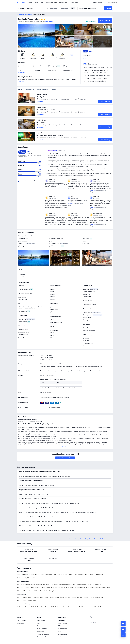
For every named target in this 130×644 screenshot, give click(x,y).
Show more (21, 81)
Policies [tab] (54, 90)
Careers (39, 626)
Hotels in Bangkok (54, 597)
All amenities (22, 73)
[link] (97, 3)
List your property (62, 629)
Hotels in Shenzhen (65, 597)
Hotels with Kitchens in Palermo (59, 607)
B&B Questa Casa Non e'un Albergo (63, 575)
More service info (21, 626)
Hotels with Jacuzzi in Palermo (97, 607)
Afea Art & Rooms (34, 575)
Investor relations (62, 620)
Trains (36, 3)
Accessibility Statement (43, 634)
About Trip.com (41, 620)
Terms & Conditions (42, 629)
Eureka (92, 575)
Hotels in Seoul (32, 601)
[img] (36, 36)
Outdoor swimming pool (57, 239)
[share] (123, 629)
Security (60, 637)
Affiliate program (62, 626)
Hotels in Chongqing (89, 597)
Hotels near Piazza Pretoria (58, 588)
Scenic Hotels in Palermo (23, 607)
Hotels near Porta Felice (43, 584)
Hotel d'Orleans (35, 578)
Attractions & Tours (51, 3)
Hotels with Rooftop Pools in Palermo (78, 607)
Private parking (86, 239)
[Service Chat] (123, 635)
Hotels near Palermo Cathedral (25, 591)
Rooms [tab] (20, 90)
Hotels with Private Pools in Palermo (40, 607)
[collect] (123, 624)
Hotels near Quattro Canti (23, 588)
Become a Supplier (62, 634)
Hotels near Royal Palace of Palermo (40, 588)
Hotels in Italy (75, 539)
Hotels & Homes (20, 3)
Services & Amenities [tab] (43, 90)
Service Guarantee (22, 623)
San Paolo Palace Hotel (28, 19)
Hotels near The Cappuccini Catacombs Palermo (98, 588)
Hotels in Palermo (94, 539)
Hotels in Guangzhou (33, 597)
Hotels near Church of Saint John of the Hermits (89, 584)
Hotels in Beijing (44, 597)
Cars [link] (42, 3)
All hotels (60, 631)
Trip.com (63, 539)
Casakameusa (20, 578)
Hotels (68, 539)
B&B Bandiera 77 (99, 575)
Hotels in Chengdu (22, 601)
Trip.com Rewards (62, 623)
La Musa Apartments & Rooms (81, 575)
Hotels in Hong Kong (77, 597)
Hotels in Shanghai (22, 597)
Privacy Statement (42, 631)
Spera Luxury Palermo (23, 575)
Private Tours (74, 3)
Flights (30, 3)
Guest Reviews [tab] (29, 90)
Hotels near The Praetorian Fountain (75, 588)
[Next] (111, 258)
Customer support (21, 620)
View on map (86, 84)
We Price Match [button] (92, 22)
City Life (27, 578)
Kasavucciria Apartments (46, 575)
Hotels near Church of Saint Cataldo (26, 584)
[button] (81, 3)
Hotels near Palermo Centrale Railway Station (45, 591)
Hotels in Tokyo (99, 597)
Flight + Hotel (63, 3)
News (39, 623)
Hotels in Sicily (84, 539)
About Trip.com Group (43, 637)
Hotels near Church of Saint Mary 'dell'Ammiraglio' (63, 584)
